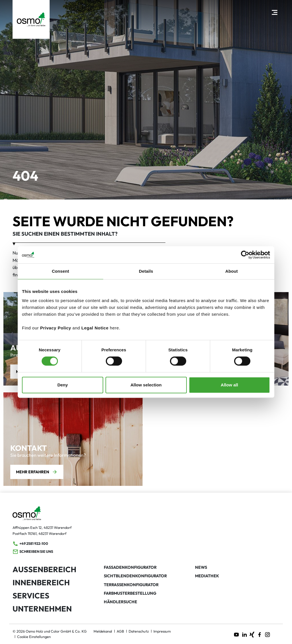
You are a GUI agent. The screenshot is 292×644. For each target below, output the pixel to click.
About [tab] (232, 271)
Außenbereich (44, 569)
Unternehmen (42, 609)
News (201, 567)
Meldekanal (103, 631)
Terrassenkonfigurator (131, 585)
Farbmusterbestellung (130, 593)
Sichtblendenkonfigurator (135, 576)
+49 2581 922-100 (30, 544)
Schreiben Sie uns (33, 552)
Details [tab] (146, 271)
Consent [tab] (61, 271)
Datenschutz (139, 631)
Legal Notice (95, 328)
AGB (120, 631)
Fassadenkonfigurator (130, 567)
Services (31, 596)
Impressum (162, 631)
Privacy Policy (56, 328)
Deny (63, 385)
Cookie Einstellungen (34, 637)
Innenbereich (41, 582)
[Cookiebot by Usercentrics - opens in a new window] (245, 255)
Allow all (229, 385)
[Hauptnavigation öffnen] (274, 12)
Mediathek (207, 576)
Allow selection (146, 385)
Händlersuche (120, 602)
